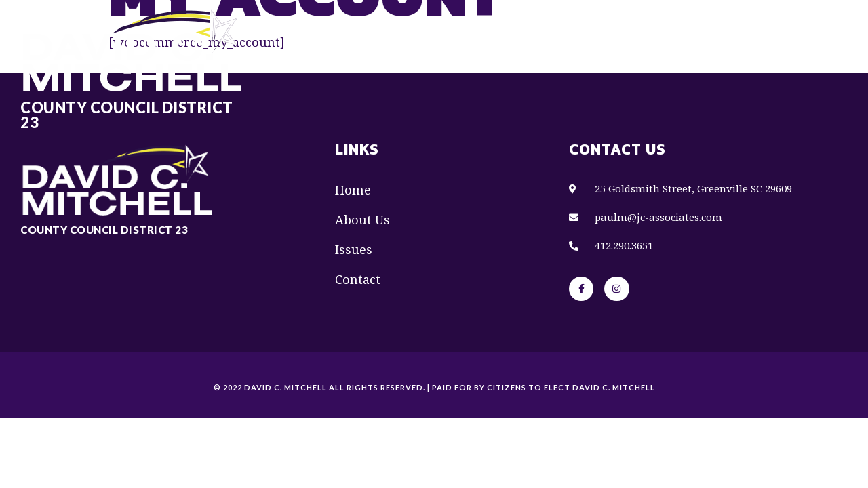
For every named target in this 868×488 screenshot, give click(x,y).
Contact (646, 32)
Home (441, 32)
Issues (578, 32)
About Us (508, 32)
